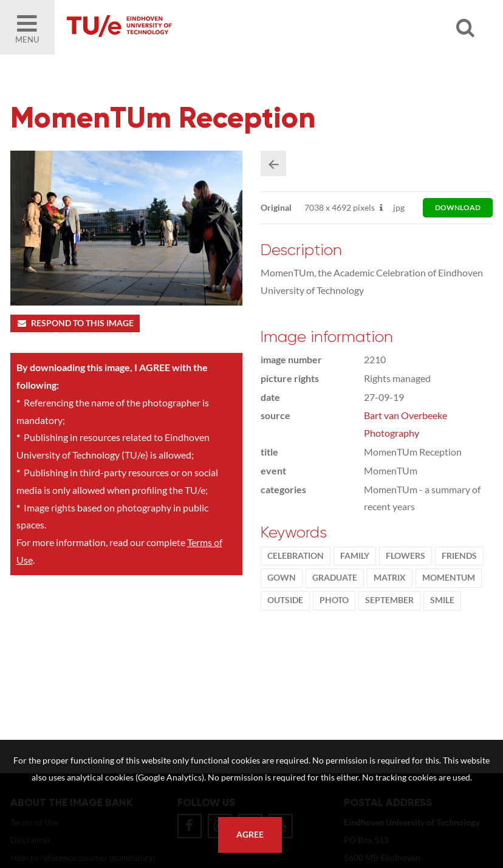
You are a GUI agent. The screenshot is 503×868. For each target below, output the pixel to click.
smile (442, 600)
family (355, 556)
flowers (405, 556)
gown (282, 578)
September (389, 600)
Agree (250, 835)
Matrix (390, 578)
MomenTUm (449, 578)
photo (334, 600)
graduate (335, 578)
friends (459, 556)
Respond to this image (75, 323)
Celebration (296, 556)
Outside (285, 600)
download (458, 207)
